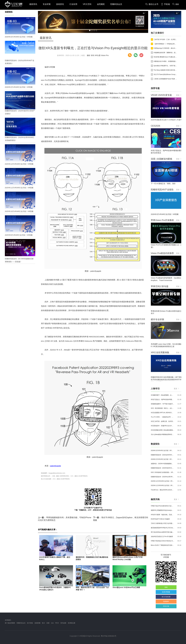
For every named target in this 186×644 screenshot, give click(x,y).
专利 (92, 55)
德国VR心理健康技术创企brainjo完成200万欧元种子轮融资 (163, 510)
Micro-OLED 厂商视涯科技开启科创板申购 (163, 545)
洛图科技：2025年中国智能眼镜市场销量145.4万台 (163, 464)
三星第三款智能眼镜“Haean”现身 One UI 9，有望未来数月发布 (165, 79)
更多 (179, 95)
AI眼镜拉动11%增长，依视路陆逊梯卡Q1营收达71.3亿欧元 (165, 61)
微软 (89, 55)
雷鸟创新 (63, 623)
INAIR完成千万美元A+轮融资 (160, 519)
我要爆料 (166, 601)
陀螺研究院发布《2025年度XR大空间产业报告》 (163, 468)
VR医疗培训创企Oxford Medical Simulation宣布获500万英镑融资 (163, 541)
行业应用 (73, 4)
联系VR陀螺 (166, 592)
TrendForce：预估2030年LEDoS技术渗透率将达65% (163, 490)
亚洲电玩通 (72, 623)
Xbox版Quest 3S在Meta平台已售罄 (126, 587)
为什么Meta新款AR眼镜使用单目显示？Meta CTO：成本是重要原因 (163, 434)
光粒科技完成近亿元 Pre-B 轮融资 (162, 537)
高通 (48, 623)
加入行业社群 (166, 597)
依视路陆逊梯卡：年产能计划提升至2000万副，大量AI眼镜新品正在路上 (163, 404)
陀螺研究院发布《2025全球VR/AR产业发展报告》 (163, 455)
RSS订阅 (166, 606)
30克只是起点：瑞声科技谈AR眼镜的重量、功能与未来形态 (163, 399)
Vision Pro (105, 55)
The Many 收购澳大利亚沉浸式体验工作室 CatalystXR (165, 70)
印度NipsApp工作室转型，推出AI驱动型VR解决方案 (165, 48)
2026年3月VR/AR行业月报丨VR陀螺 (163, 451)
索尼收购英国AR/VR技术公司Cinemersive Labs (163, 528)
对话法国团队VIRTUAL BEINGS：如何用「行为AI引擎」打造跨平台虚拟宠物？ (163, 413)
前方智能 (30, 623)
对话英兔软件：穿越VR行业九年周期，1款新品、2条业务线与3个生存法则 (163, 426)
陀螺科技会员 (116, 4)
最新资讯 (33, 4)
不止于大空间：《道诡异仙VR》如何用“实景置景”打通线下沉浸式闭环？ (163, 417)
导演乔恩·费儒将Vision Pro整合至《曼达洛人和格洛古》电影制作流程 (165, 57)
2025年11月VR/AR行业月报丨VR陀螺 (163, 485)
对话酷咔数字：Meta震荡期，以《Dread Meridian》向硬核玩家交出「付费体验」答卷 (163, 395)
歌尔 (43, 623)
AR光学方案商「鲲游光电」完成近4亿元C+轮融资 (163, 515)
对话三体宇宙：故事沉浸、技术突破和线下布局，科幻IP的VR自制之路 (163, 421)
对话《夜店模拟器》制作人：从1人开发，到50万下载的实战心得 (163, 408)
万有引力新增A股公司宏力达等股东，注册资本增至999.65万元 (163, 523)
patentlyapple (56, 466)
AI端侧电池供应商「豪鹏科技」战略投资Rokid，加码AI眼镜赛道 (165, 53)
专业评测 (47, 4)
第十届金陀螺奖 (10, 623)
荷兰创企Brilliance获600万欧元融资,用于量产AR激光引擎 (163, 532)
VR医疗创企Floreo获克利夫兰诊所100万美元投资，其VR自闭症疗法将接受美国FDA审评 (163, 506)
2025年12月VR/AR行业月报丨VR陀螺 (163, 481)
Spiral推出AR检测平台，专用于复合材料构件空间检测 (165, 66)
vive (52, 623)
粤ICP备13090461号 (109, 636)
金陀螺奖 (101, 4)
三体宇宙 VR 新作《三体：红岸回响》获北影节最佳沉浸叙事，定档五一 (165, 39)
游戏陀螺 (37, 623)
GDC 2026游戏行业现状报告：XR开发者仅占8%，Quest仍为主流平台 (163, 472)
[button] (90, 30)
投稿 (166, 587)
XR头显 (98, 55)
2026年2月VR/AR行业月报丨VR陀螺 (163, 459)
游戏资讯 (60, 4)
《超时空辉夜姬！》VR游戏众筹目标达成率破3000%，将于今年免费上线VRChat (165, 44)
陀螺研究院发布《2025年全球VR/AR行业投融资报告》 (163, 477)
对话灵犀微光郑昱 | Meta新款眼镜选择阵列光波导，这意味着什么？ (163, 430)
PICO (57, 623)
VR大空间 (87, 4)
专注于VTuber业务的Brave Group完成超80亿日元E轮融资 (165, 74)
